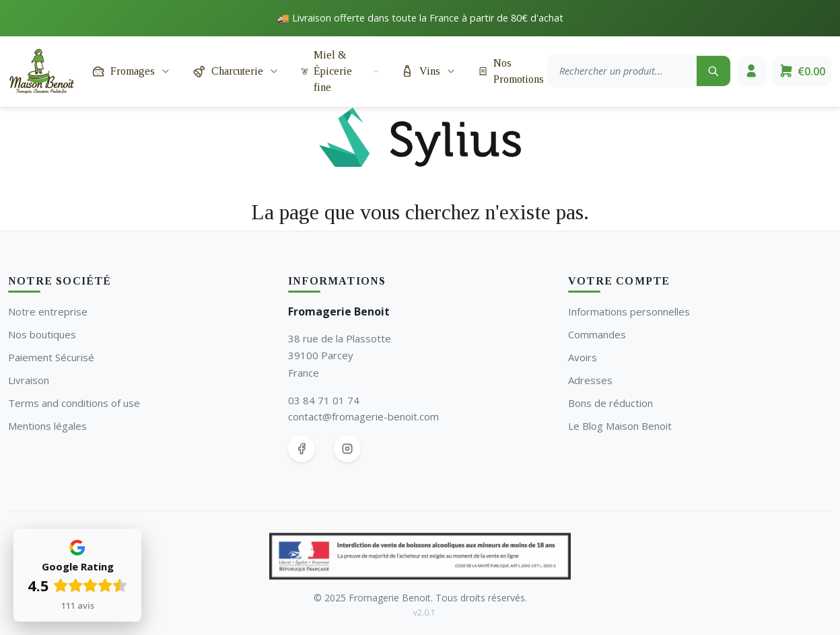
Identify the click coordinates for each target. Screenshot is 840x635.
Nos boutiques (42, 334)
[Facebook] (302, 449)
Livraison (29, 380)
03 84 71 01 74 (324, 400)
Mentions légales (47, 426)
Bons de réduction (610, 403)
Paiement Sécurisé (51, 357)
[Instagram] (347, 449)
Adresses (590, 380)
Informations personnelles (629, 311)
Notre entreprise (48, 311)
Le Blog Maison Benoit (620, 426)
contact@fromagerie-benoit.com (363, 416)
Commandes (597, 334)
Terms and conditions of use (74, 403)
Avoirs (583, 357)
